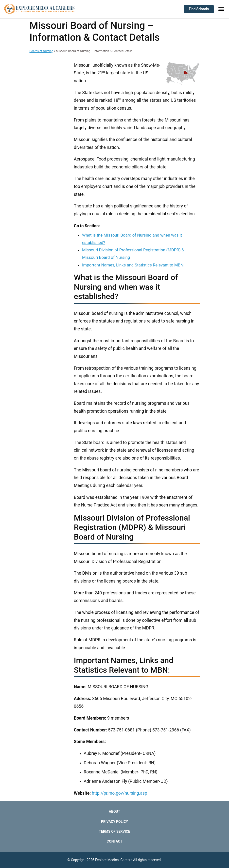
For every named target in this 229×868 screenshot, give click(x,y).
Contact (114, 841)
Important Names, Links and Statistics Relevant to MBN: (133, 265)
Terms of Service (114, 831)
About (115, 811)
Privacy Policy (115, 822)
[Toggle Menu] (221, 9)
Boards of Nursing (41, 51)
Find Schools (199, 9)
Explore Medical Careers (114, 860)
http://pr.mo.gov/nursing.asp (120, 793)
